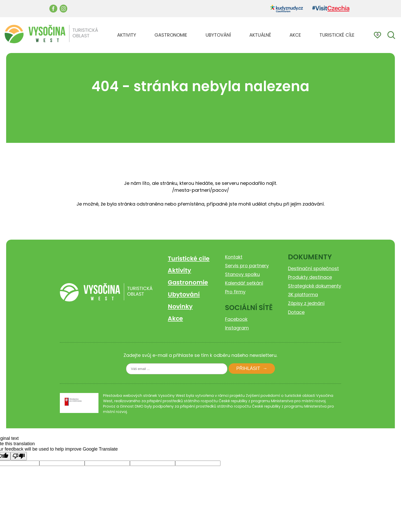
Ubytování (184, 294)
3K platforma (303, 295)
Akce (175, 318)
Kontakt (234, 257)
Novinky (180, 306)
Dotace (296, 312)
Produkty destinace (310, 277)
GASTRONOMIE (171, 35)
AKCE (295, 35)
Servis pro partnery (247, 266)
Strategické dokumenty (315, 286)
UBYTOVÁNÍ (218, 35)
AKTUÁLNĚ (260, 35)
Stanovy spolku (242, 274)
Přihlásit (248, 368)
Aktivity (179, 270)
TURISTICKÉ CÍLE (337, 35)
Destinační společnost (313, 268)
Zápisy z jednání (306, 303)
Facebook (236, 319)
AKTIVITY (127, 35)
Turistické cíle (189, 258)
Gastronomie (188, 282)
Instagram (237, 328)
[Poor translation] (19, 456)
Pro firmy (235, 292)
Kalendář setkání (244, 283)
